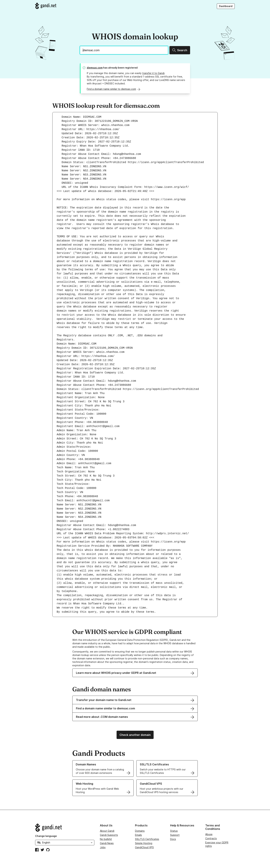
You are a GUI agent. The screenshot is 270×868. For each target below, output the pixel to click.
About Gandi (107, 831)
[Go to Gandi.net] (46, 6)
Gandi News (107, 843)
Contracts (211, 838)
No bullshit (106, 839)
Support (175, 835)
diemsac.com (95, 68)
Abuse (209, 834)
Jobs (103, 847)
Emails (138, 835)
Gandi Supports (109, 835)
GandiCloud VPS (144, 847)
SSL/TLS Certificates (147, 839)
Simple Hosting (144, 843)
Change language (46, 836)
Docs (173, 839)
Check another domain (135, 735)
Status (174, 831)
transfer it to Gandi (153, 73)
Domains (140, 831)
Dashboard (226, 6)
